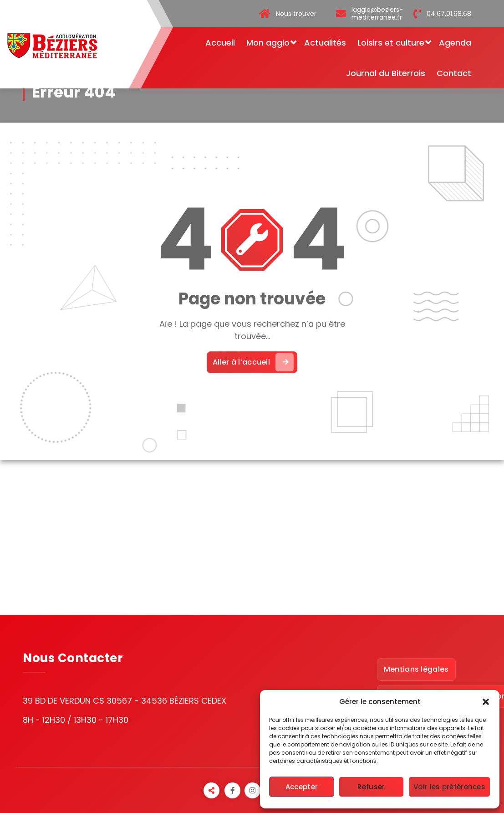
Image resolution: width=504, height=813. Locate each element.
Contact (454, 73)
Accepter (302, 787)
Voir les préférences (449, 787)
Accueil (220, 43)
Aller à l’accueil (253, 362)
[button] (486, 702)
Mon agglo (268, 43)
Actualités (325, 43)
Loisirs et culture (391, 43)
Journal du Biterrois (386, 73)
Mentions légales (416, 669)
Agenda (455, 43)
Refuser (371, 787)
